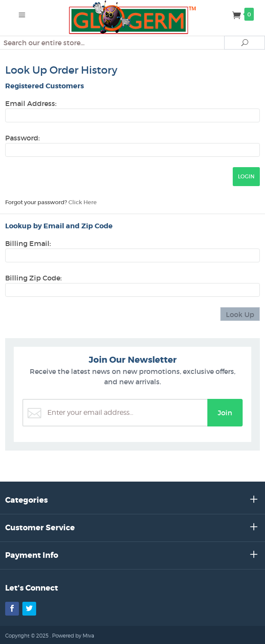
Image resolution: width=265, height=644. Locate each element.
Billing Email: (28, 243)
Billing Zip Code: (33, 278)
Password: (22, 138)
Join (225, 413)
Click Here (83, 202)
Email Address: (31, 103)
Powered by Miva (73, 636)
